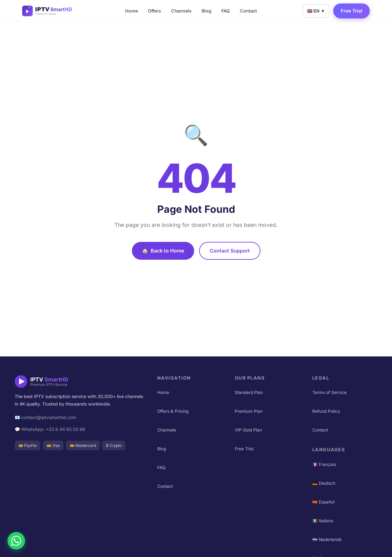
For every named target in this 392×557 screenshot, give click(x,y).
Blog (206, 11)
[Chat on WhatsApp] (16, 541)
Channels (181, 11)
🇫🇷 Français (324, 464)
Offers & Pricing (173, 411)
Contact (248, 11)
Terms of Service (329, 392)
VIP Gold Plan (248, 430)
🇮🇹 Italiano (323, 521)
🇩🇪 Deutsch (324, 483)
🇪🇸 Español (323, 502)
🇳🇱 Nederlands (327, 539)
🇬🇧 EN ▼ (316, 11)
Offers (154, 11)
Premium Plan (249, 411)
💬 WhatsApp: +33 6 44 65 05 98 (50, 429)
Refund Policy (326, 411)
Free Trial (352, 11)
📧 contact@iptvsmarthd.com (45, 417)
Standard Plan (249, 392)
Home (131, 11)
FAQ (226, 11)
